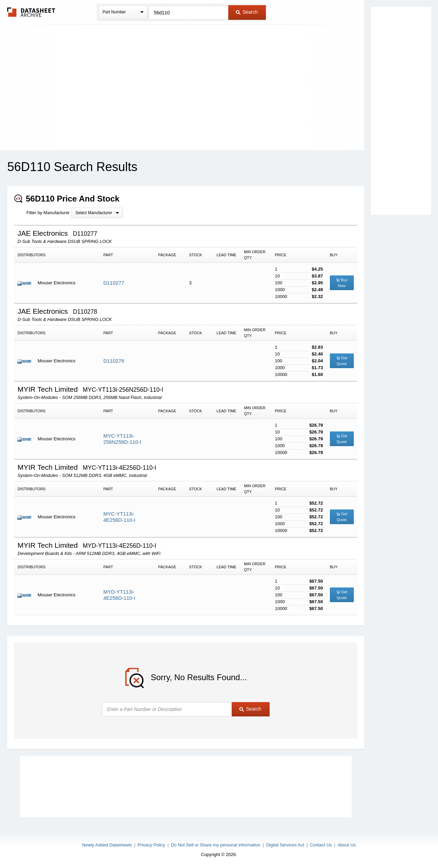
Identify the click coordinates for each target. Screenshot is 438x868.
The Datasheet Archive (31, 12)
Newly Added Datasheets (107, 845)
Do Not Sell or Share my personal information (216, 845)
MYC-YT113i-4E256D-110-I (119, 517)
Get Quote (342, 361)
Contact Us (321, 845)
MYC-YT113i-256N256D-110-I (122, 439)
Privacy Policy (151, 845)
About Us (346, 845)
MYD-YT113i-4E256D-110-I (119, 595)
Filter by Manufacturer (48, 213)
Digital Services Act (285, 845)
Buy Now (342, 283)
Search (247, 12)
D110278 (114, 361)
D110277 (114, 283)
